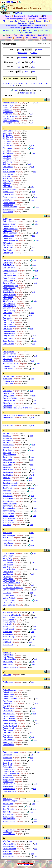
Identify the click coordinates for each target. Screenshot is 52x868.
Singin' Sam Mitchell (11, 773)
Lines (46, 21)
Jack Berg (7, 436)
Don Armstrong (9, 310)
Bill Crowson (8, 139)
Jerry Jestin (8, 457)
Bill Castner (8, 135)
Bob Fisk (7, 176)
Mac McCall (8, 612)
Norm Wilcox (8, 665)
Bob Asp (6, 164)
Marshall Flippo (9, 617)
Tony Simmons (9, 822)
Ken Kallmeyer (9, 535)
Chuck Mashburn (10, 233)
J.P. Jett (6, 433)
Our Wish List (33, 16)
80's (47, 31)
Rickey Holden (9, 716)
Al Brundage (8, 105)
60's (35, 31)
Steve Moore (8, 786)
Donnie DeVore (9, 333)
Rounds (30, 21)
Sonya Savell (8, 780)
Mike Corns (8, 632)
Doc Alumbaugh (9, 306)
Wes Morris (8, 854)
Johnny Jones (9, 516)
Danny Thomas (9, 273)
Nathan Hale (8, 655)
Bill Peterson (8, 153)
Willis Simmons (9, 856)
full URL (26, 862)
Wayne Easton (9, 847)
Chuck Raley (8, 238)
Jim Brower (8, 467)
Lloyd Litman (8, 579)
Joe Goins (7, 491)
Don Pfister (7, 320)
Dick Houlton (8, 297)
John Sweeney (9, 511)
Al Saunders (8, 112)
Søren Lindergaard (11, 752)
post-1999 (29, 33)
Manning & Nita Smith (12, 615)
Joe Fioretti (7, 488)
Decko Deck (8, 290)
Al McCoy (7, 107)
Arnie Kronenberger (11, 121)
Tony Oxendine (9, 819)
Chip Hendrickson (10, 229)
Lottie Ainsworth (9, 600)
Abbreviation (31, 35)
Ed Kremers (8, 361)
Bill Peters (7, 151)
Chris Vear (7, 231)
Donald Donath (9, 331)
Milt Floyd (7, 642)
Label (21, 35)
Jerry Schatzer (9, 462)
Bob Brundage (9, 172)
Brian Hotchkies (9, 197)
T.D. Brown (7, 799)
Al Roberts (7, 110)
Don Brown (7, 313)
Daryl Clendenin (9, 278)
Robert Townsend (10, 723)
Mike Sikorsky (9, 637)
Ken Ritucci (8, 537)
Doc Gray (7, 308)
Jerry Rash (7, 460)
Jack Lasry (7, 438)
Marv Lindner (8, 620)
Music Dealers (11, 25)
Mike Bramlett (9, 629)
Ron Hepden (8, 730)
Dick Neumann (9, 301)
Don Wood (7, 329)
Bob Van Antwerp (10, 190)
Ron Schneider (9, 740)
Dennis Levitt (8, 292)
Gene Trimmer (9, 393)
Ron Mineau (8, 737)
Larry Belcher (8, 553)
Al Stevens (7, 114)
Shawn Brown (9, 771)
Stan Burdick (8, 782)
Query (44, 38)
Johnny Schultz (9, 522)
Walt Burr (7, 841)
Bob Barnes (8, 167)
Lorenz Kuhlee (9, 590)
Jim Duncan (8, 472)
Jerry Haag (7, 450)
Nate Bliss (7, 653)
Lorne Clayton (9, 595)
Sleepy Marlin (9, 777)
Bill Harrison (8, 145)
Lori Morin (7, 593)
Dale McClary (8, 265)
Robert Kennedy (10, 720)
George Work (8, 396)
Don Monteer (8, 318)
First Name (21, 57)
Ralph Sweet (8, 696)
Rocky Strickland (10, 726)
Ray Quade (8, 701)
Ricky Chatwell (9, 718)
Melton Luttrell (9, 626)
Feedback (31, 19)
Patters (22, 21)
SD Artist (9, 38)
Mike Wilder (8, 639)
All (4, 21)
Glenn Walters (9, 403)
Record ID (35, 38)
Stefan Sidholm (9, 784)
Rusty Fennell (9, 745)
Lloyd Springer (9, 581)
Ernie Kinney (8, 368)
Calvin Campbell (10, 221)
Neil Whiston (8, 657)
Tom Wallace (8, 814)
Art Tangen (7, 123)
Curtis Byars (8, 253)
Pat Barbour (8, 682)
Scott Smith (8, 765)
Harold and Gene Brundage (14, 415)
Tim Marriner (8, 804)
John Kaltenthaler (10, 504)
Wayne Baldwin (9, 844)
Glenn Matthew (9, 400)
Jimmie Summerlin (11, 483)
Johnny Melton (9, 520)
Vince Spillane (9, 834)
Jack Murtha (8, 440)
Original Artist (43, 35)
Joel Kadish (8, 496)
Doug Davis (8, 338)
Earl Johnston (9, 352)
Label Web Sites (40, 25)
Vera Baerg (8, 832)
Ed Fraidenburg (9, 356)
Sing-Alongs (22, 23)
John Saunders (9, 508)
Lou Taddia (7, 603)
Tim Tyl (6, 806)
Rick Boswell (8, 711)
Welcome (8, 16)
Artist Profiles (15, 28)
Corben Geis (8, 247)
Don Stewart (8, 324)
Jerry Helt (7, 453)
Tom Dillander (9, 809)
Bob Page (7, 183)
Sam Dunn (7, 758)
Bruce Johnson (9, 203)
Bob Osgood (8, 181)
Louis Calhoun (9, 605)
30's (19, 31)
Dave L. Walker (9, 283)
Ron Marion (8, 735)
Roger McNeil (9, 728)
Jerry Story (7, 465)
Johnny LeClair (9, 518)
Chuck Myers (8, 236)
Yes (25, 71)
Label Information (25, 25)
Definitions (21, 53)
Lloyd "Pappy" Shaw (11, 583)
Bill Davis (7, 141)
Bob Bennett (8, 169)
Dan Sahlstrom (9, 268)
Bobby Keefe (8, 192)
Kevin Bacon (8, 543)
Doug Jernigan (9, 341)
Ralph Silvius (8, 694)
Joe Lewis (7, 493)
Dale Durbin (8, 263)
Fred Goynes (8, 381)
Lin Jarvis (7, 577)
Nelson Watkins (9, 659)
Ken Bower (7, 533)
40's (24, 31)
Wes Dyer (7, 851)
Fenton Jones (9, 376)
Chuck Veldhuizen (10, 240)
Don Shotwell (8, 322)
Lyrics (27, 38)
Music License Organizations (15, 19)
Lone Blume (8, 585)
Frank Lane (8, 379)
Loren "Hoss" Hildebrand (13, 588)
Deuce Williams (9, 295)
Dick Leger (7, 299)
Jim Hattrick (8, 475)
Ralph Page (8, 692)
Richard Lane (8, 708)
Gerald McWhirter (10, 398)
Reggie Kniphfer (10, 703)
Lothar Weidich (9, 598)
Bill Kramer (7, 148)
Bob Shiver (7, 187)
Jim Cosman (8, 469)
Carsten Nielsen (9, 224)
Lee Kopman (8, 562)
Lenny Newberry (10, 569)
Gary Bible (7, 391)
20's (13, 31)
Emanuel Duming (10, 366)
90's (21, 33)
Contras (39, 21)
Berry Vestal (8, 131)
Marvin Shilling (9, 622)
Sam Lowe (7, 760)
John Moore (8, 506)
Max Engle (7, 624)
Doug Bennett (9, 335)
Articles (33, 53)
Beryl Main (7, 133)
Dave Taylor (8, 281)
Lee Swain (7, 567)
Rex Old (6, 706)
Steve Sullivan (9, 789)
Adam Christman (10, 103)
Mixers (32, 23)
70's (41, 31)
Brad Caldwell (9, 194)
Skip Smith (7, 775)
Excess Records (20, 16)
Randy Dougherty (10, 698)
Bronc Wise (8, 200)
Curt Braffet (8, 250)
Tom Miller (7, 812)
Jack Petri (7, 442)
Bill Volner (7, 158)
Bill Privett (7, 156)
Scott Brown (8, 763)
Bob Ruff (7, 185)
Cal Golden (8, 219)
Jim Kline (7, 478)
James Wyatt (8, 445)
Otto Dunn (7, 675)
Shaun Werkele (9, 769)
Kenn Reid (7, 540)
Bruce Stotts (8, 205)
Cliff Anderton (8, 243)
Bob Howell (8, 178)
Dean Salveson (9, 288)
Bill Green (7, 143)
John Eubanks (9, 498)
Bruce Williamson (10, 207)
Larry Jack (7, 558)
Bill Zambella (8, 160)
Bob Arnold (7, 162)
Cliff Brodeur (8, 245)
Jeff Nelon (7, 447)
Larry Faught (8, 556)
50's (30, 31)
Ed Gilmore (8, 359)
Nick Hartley (8, 662)
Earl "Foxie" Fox (9, 354)
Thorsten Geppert (10, 801)
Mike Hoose (8, 634)
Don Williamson (9, 326)
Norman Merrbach (10, 667)
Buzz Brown (8, 212)
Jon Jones (7, 525)
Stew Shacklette (10, 791)
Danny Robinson (10, 271)
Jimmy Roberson (10, 485)
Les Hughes (8, 574)
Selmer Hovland (9, 767)
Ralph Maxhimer (10, 690)
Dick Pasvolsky (9, 304)
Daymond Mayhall (10, 286)
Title (15, 35)
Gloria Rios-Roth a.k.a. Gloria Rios (18, 408)
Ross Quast (8, 743)
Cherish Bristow (9, 227)
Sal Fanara (7, 755)
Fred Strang (8, 383)
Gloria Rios (7, 406)
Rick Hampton (9, 714)
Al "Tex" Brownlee (10, 116)
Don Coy (7, 315)
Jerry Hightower (9, 455)
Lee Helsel (7, 560)
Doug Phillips (8, 344)
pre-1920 (6, 31)
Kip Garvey (7, 545)
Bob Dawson (8, 174)
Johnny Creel (8, 513)
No (32, 62)
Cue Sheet (19, 38)
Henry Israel (8, 417)
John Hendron (9, 501)
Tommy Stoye (9, 817)
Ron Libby (7, 732)
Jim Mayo (7, 480)
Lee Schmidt (8, 565)
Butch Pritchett (9, 210)
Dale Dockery (8, 260)
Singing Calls (12, 21)
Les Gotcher (8, 572)
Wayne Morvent (9, 849)
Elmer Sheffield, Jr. (11, 364)
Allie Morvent (8, 119)
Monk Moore (8, 645)
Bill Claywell (8, 137)
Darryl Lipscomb (10, 275)
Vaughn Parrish (9, 830)
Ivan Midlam (8, 426)
